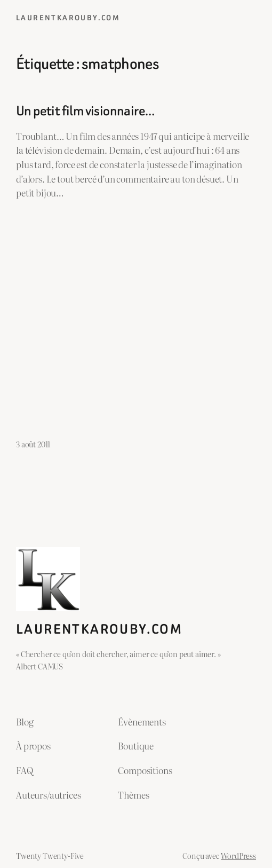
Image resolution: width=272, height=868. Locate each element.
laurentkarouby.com (68, 18)
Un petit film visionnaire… (85, 111)
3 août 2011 (33, 444)
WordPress (238, 855)
